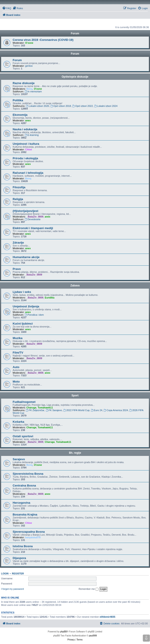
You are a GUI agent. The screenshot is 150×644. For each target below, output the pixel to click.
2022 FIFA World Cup (76, 410)
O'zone (29, 43)
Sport (75, 396)
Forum (75, 54)
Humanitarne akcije (26, 257)
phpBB (64, 632)
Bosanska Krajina (25, 515)
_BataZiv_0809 (35, 217)
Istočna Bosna (23, 546)
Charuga (31, 408)
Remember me (89, 589)
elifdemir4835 (108, 617)
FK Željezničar (35, 410)
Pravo (17, 269)
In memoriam (33, 91)
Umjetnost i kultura (26, 144)
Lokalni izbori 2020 (37, 106)
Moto (16, 382)
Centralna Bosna (24, 486)
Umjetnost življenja (26, 306)
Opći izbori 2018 (61, 106)
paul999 (93, 636)
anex (28, 120)
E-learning (32, 135)
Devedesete (33, 219)
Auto (16, 367)
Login (5, 574)
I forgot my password (12, 589)
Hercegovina (21, 503)
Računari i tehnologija (28, 173)
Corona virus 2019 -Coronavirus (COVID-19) (43, 40)
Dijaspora (19, 558)
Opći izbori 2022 (82, 106)
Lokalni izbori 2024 (106, 106)
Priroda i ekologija (25, 158)
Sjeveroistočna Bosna (28, 474)
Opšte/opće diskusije (75, 77)
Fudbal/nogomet (24, 402)
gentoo (29, 66)
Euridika (49, 298)
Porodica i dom (34, 315)
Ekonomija (20, 115)
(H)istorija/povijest (25, 211)
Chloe (29, 149)
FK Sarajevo (54, 410)
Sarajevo (19, 459)
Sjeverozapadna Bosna (29, 532)
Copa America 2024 (116, 410)
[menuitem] (7, 8)
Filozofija (19, 187)
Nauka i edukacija (25, 129)
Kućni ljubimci (23, 324)
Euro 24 (97, 410)
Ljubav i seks (22, 292)
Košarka (18, 422)
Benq (30, 89)
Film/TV (18, 353)
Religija (18, 199)
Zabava (75, 286)
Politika (18, 100)
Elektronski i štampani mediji (33, 228)
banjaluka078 (33, 537)
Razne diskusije (24, 83)
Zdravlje (18, 243)
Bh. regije (75, 453)
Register (18, 574)
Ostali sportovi (23, 436)
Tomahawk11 (45, 408)
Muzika (18, 338)
